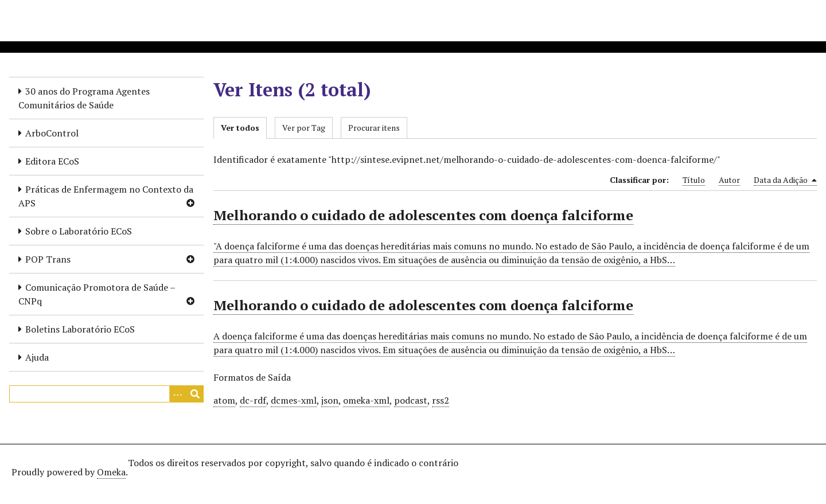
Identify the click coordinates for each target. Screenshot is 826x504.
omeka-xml (366, 400)
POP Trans (48, 259)
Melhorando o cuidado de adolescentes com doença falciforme (423, 215)
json (330, 400)
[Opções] (178, 394)
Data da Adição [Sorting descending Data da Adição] (785, 180)
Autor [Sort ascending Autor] (729, 180)
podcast (411, 400)
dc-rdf (253, 400)
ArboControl (52, 133)
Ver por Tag (304, 128)
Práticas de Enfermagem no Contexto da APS (106, 196)
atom (224, 400)
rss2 (441, 400)
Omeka (111, 472)
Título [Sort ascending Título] (694, 180)
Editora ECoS (52, 161)
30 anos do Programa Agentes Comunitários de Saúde (84, 98)
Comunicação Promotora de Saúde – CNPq (97, 294)
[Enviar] (195, 394)
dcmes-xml (294, 400)
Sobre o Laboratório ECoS (79, 231)
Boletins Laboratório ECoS (80, 329)
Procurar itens (374, 128)
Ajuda (37, 357)
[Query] (106, 394)
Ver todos (240, 128)
